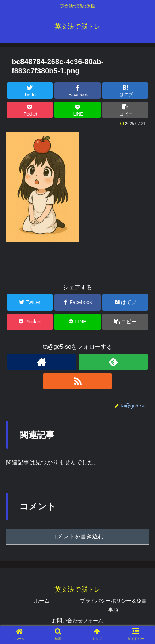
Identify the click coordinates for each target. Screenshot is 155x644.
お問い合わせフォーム (77, 621)
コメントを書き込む (77, 536)
